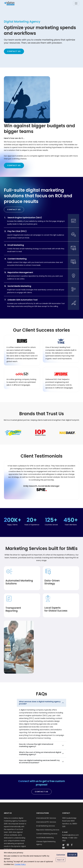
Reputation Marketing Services (48, 830)
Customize (61, 855)
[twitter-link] (63, 845)
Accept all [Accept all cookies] (72, 855)
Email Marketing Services (46, 826)
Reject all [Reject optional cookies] (61, 860)
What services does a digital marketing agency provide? (40, 703)
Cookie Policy (20, 864)
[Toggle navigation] (76, 3)
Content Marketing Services (47, 834)
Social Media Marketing (45, 838)
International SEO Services (46, 818)
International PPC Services (46, 822)
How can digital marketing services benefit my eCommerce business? (39, 761)
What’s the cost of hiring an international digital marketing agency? (40, 753)
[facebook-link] (72, 845)
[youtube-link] (63, 848)
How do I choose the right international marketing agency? (36, 745)
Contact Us (14, 51)
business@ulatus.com (71, 835)
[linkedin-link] (68, 845)
